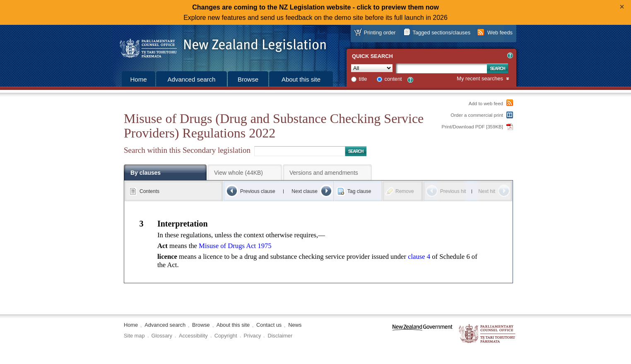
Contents (149, 191)
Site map (134, 336)
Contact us (269, 325)
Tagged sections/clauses (442, 33)
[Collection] (372, 68)
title (363, 79)
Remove (405, 191)
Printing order (380, 33)
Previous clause (258, 191)
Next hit (487, 191)
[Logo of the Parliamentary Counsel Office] (219, 46)
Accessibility (193, 336)
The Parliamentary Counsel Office (488, 334)
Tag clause (359, 191)
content (393, 79)
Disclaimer (280, 336)
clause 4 (419, 257)
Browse (248, 79)
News (295, 325)
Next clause (305, 191)
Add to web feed (486, 104)
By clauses (146, 173)
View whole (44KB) (238, 173)
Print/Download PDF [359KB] (473, 127)
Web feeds (500, 33)
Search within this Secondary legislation (187, 150)
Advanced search (192, 79)
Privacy (253, 336)
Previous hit (453, 191)
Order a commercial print (477, 115)
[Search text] (441, 68)
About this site (301, 79)
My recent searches (480, 79)
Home (138, 79)
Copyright (226, 336)
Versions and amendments (324, 173)
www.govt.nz (423, 334)
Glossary (162, 336)
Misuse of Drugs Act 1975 (235, 246)
